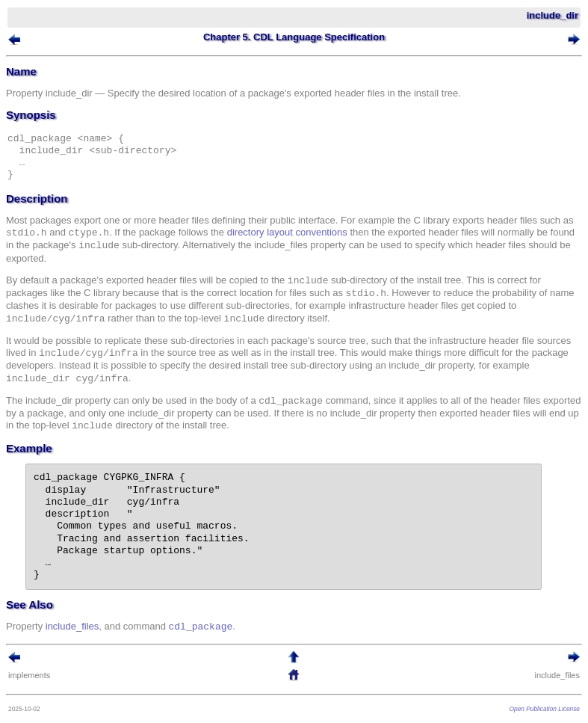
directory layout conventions (287, 233)
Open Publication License (545, 709)
